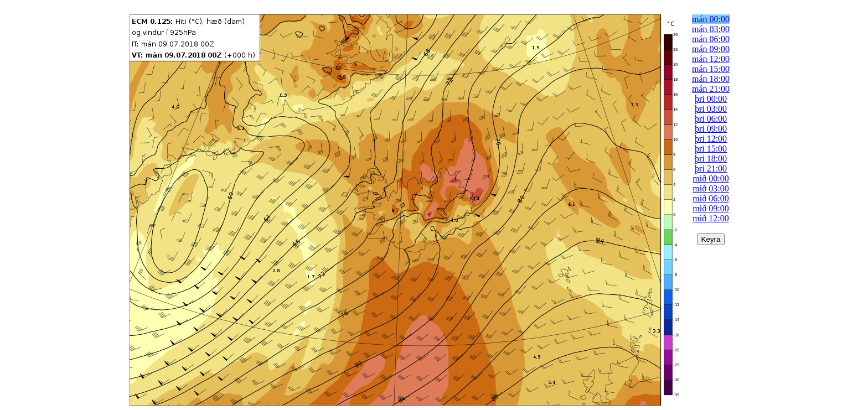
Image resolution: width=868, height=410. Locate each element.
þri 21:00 (711, 168)
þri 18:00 (711, 159)
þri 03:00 (711, 109)
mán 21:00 (711, 89)
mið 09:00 (711, 208)
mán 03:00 (711, 29)
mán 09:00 (711, 49)
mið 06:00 (711, 198)
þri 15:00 (711, 149)
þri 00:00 (711, 99)
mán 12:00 (711, 59)
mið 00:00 (711, 178)
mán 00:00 (711, 19)
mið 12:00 (711, 218)
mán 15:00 (711, 69)
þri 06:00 (711, 119)
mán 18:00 (711, 79)
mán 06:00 (711, 39)
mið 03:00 (711, 188)
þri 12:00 (711, 139)
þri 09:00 (711, 129)
